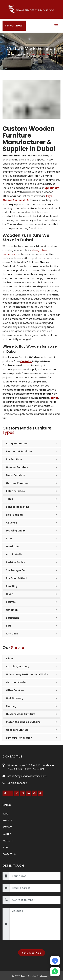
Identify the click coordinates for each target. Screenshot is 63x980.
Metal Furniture (16, 475)
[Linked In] (29, 793)
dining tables (40, 250)
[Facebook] (11, 793)
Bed (8, 626)
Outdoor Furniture (17, 483)
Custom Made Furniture (21, 714)
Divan (10, 594)
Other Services (15, 690)
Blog (5, 847)
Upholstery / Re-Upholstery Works (27, 674)
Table (10, 499)
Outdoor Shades (16, 682)
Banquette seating (18, 507)
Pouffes (11, 602)
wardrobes (9, 254)
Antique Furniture (17, 443)
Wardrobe (12, 546)
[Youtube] (35, 793)
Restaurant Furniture (19, 451)
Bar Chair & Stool (17, 578)
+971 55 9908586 (15, 783)
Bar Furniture (14, 459)
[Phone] (55, 961)
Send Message (32, 953)
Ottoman (12, 610)
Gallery (7, 834)
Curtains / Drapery (18, 666)
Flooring (11, 706)
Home (11, 54)
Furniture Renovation (19, 738)
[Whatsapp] (55, 971)
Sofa (9, 539)
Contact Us (9, 854)
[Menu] (56, 26)
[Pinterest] (23, 793)
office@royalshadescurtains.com (25, 776)
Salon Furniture (15, 491)
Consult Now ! (14, 26)
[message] (35, 924)
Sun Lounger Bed (16, 570)
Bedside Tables (15, 562)
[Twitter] (5, 793)
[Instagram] (17, 793)
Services (22, 54)
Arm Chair (12, 634)
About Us (7, 820)
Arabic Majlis (14, 554)
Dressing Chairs (16, 531)
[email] (35, 888)
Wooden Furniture (17, 467)
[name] (35, 876)
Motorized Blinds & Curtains (23, 722)
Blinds (10, 659)
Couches (12, 523)
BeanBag (12, 586)
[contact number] (35, 900)
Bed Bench (12, 618)
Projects (8, 841)
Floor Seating (14, 515)
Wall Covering (15, 698)
